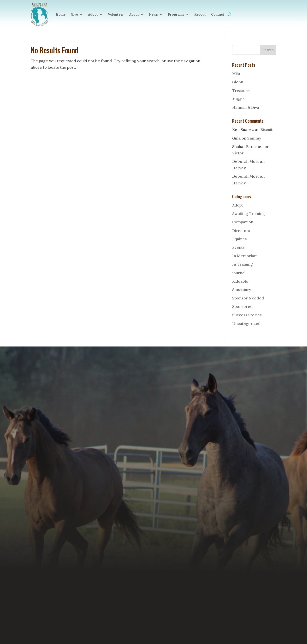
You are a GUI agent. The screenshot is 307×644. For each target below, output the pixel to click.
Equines (239, 239)
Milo (236, 73)
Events (238, 247)
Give (74, 14)
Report (200, 14)
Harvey (239, 168)
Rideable (240, 281)
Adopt (93, 14)
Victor (238, 153)
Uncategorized (246, 323)
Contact (218, 14)
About (134, 14)
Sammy (254, 138)
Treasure (241, 91)
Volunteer (116, 14)
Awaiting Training (248, 213)
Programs (176, 14)
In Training (242, 264)
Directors (241, 231)
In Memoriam (245, 256)
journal (239, 273)
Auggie (239, 99)
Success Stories (247, 315)
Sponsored (242, 306)
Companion (243, 222)
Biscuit (266, 129)
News (153, 14)
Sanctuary (242, 290)
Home (61, 14)
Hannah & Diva (246, 107)
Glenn (238, 82)
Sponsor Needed (248, 298)
